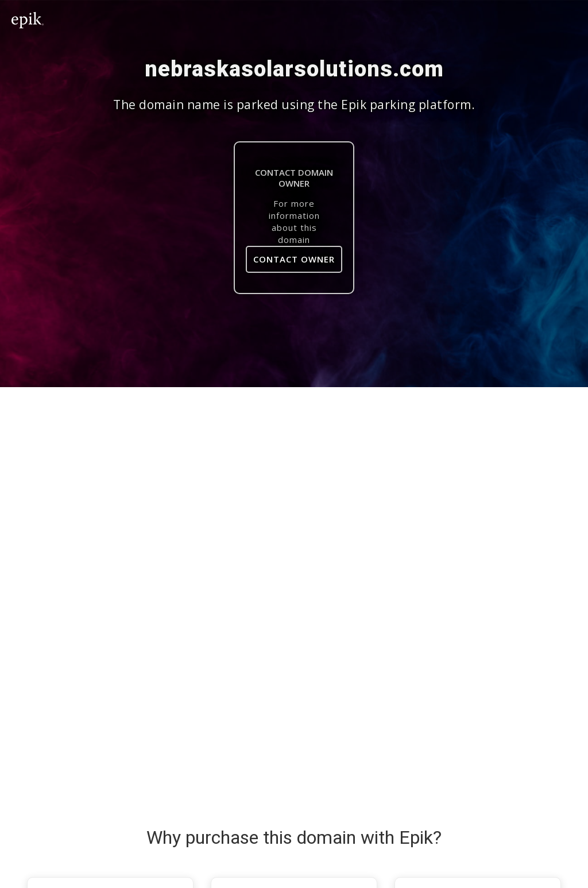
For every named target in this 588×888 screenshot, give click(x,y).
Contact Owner (294, 259)
